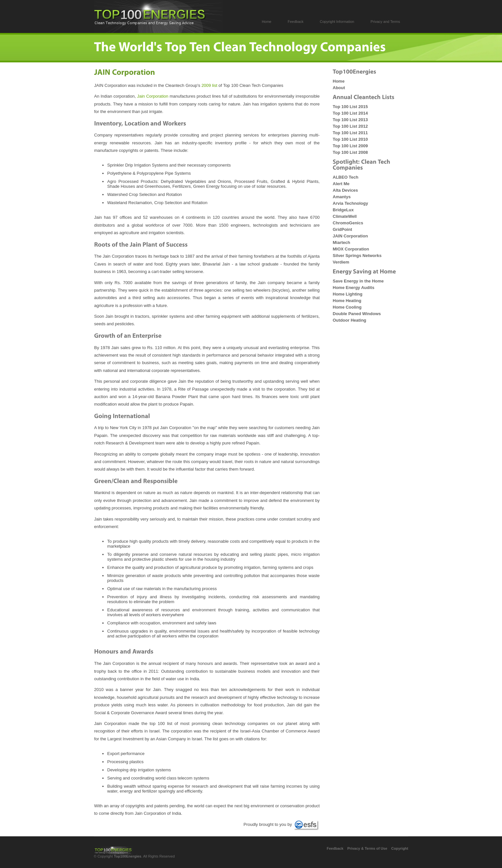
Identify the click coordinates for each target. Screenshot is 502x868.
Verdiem (341, 262)
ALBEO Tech (346, 177)
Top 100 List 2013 (350, 120)
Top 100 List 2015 (350, 107)
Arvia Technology (350, 203)
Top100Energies (127, 856)
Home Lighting (348, 294)
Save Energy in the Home (358, 281)
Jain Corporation (153, 96)
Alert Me (341, 184)
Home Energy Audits (353, 288)
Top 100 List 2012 (350, 126)
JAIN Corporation (350, 236)
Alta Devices (345, 190)
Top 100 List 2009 (350, 146)
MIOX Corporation (351, 249)
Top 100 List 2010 (350, 139)
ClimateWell (345, 216)
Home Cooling (347, 307)
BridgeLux (343, 210)
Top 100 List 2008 (350, 152)
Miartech (341, 242)
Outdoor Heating (350, 320)
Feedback (335, 848)
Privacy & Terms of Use (367, 848)
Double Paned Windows (357, 314)
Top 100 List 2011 (350, 133)
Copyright (400, 848)
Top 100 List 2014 (350, 113)
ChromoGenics (348, 223)
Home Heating (347, 301)
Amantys (342, 197)
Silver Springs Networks (357, 256)
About (339, 88)
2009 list (209, 85)
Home (339, 81)
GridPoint (342, 229)
